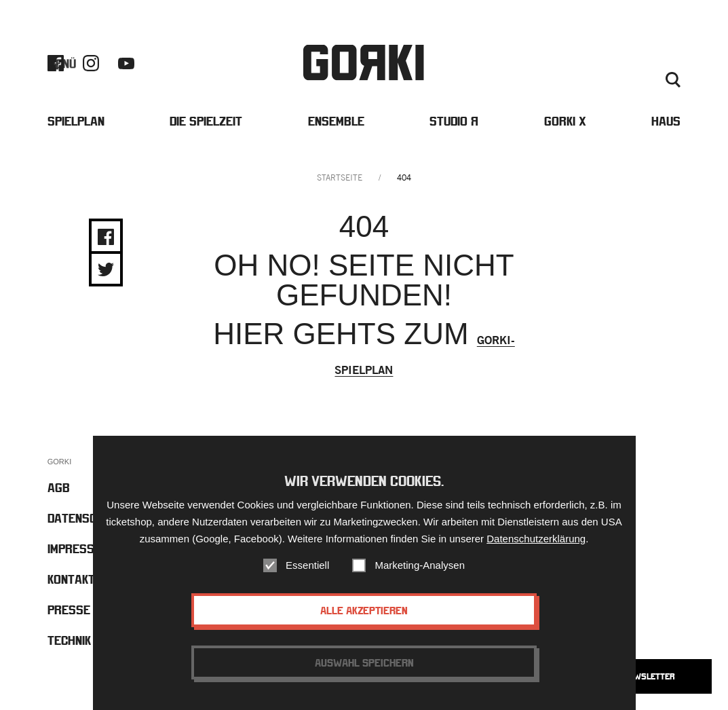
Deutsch (636, 80)
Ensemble (336, 121)
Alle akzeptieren (364, 610)
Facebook (56, 63)
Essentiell (307, 565)
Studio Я (454, 121)
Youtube (126, 63)
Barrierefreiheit (557, 64)
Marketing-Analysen (420, 565)
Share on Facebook (106, 237)
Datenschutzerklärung (536, 539)
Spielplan (76, 121)
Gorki (364, 63)
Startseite (340, 177)
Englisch (591, 80)
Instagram (91, 63)
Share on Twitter (106, 269)
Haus (666, 121)
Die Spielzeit (206, 121)
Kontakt (621, 64)
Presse (664, 64)
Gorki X (565, 121)
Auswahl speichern (364, 662)
